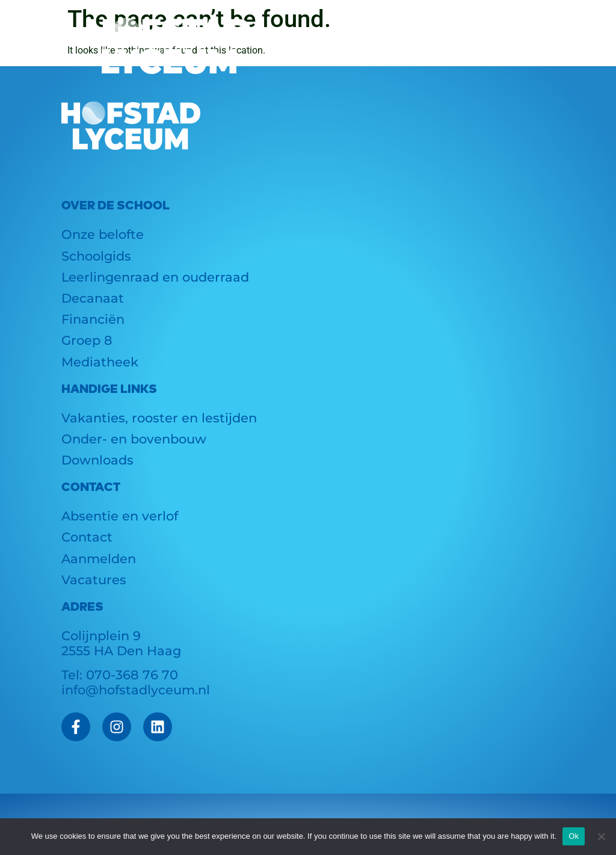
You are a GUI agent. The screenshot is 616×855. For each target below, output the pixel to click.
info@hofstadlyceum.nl (136, 690)
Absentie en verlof (120, 516)
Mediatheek (100, 362)
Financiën (93, 319)
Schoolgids (96, 256)
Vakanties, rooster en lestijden (159, 418)
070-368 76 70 (132, 675)
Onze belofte (103, 234)
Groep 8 (87, 340)
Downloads (97, 460)
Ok (574, 836)
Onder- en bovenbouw (134, 439)
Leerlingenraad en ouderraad (155, 277)
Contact (87, 537)
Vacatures (94, 580)
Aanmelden (99, 559)
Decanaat (93, 298)
